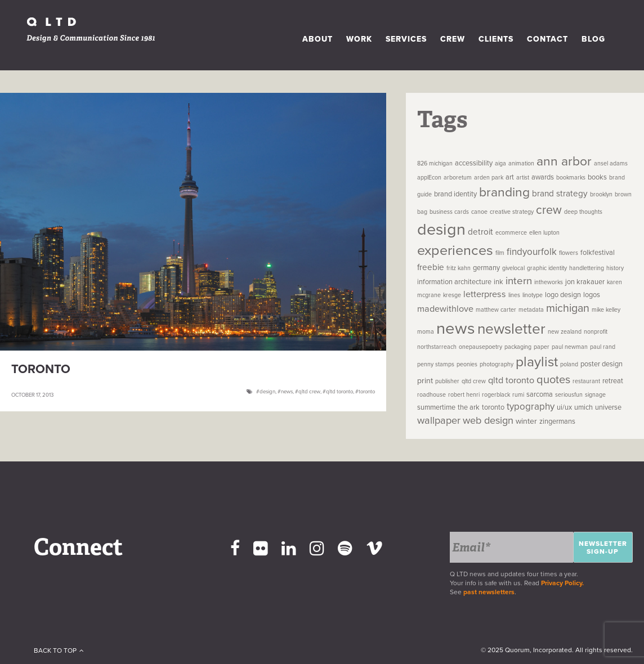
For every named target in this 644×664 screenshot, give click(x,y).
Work (359, 39)
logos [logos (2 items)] (592, 295)
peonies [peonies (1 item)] (467, 364)
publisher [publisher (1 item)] (447, 381)
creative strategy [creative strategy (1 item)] (512, 212)
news (287, 392)
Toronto (41, 369)
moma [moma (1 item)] (426, 332)
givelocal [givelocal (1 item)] (513, 268)
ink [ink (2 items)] (498, 282)
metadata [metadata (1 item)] (531, 310)
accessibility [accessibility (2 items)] (474, 163)
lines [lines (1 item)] (514, 295)
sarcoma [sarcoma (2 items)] (540, 394)
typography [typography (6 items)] (531, 407)
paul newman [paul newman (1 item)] (570, 347)
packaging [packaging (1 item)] (518, 347)
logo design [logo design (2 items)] (563, 295)
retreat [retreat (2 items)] (613, 381)
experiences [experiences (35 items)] (455, 250)
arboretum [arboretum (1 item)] (458, 178)
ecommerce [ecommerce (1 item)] (511, 233)
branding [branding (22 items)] (504, 192)
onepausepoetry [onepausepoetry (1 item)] (480, 347)
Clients (496, 39)
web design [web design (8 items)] (488, 420)
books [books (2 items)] (597, 177)
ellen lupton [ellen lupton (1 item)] (544, 233)
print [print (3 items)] (425, 381)
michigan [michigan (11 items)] (568, 308)
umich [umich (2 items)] (583, 407)
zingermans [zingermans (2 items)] (557, 421)
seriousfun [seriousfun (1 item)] (569, 395)
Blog (593, 39)
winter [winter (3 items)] (526, 421)
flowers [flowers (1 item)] (569, 253)
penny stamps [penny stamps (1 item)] (436, 364)
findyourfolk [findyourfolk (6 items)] (532, 252)
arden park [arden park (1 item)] (489, 178)
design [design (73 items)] (441, 230)
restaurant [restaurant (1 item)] (586, 381)
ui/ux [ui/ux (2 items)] (564, 407)
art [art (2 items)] (510, 177)
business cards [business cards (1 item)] (449, 212)
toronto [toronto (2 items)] (493, 407)
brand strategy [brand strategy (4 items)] (560, 194)
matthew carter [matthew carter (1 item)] (496, 310)
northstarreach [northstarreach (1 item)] (437, 347)
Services (406, 39)
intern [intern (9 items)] (519, 281)
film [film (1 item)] (500, 253)
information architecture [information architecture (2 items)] (454, 282)
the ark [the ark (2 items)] (469, 407)
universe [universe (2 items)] (608, 407)
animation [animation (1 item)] (521, 163)
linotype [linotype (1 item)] (533, 295)
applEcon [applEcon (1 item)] (429, 178)
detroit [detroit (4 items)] (480, 232)
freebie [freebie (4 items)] (431, 267)
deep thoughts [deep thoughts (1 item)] (583, 212)
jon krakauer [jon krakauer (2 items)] (585, 282)
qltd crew (309, 392)
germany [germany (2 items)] (486, 268)
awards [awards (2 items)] (543, 177)
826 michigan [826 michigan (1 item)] (435, 163)
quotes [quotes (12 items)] (553, 380)
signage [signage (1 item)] (595, 395)
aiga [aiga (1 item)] (500, 163)
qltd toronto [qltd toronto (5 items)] (511, 380)
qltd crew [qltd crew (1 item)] (474, 381)
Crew (453, 39)
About (317, 39)
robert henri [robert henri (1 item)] (464, 395)
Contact (547, 39)
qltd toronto (339, 392)
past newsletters (489, 592)
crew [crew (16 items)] (549, 210)
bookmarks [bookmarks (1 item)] (571, 178)
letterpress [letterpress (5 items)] (485, 294)
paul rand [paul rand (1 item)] (603, 347)
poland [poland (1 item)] (569, 364)
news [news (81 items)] (456, 328)
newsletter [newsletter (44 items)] (511, 329)
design (267, 392)
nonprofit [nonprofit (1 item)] (596, 332)
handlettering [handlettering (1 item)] (587, 268)
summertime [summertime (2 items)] (436, 407)
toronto (367, 392)
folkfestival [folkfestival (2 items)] (598, 253)
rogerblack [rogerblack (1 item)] (496, 395)
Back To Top (59, 650)
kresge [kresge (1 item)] (452, 295)
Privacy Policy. (564, 583)
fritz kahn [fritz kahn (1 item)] (459, 268)
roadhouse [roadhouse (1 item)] (431, 395)
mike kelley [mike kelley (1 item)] (606, 310)
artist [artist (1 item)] (523, 178)
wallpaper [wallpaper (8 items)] (439, 420)
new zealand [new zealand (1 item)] (565, 332)
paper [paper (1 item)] (542, 347)
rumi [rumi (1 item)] (518, 395)
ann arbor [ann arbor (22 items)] (564, 161)
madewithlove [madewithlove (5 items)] (445, 309)
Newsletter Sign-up (603, 548)
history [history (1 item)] (615, 268)
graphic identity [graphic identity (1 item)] (547, 268)
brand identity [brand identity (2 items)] (455, 194)
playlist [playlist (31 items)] (537, 362)
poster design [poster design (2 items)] (601, 364)
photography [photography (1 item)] (497, 364)
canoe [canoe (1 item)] (479, 212)
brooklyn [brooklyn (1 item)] (601, 194)
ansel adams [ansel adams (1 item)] (611, 163)
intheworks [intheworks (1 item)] (549, 282)
